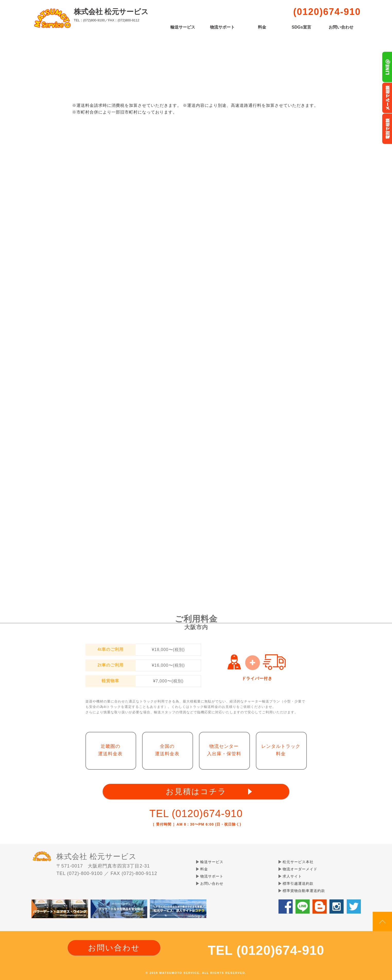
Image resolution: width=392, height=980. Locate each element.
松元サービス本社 (298, 862)
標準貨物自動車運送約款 (304, 891)
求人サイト (292, 876)
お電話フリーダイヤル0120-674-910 (387, 129)
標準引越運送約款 (298, 883)
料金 (262, 27)
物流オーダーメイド (300, 869)
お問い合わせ (341, 27)
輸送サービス (183, 27)
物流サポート (222, 27)
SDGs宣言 (301, 27)
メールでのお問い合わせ (387, 98)
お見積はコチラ (196, 791)
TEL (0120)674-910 (196, 813)
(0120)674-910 (327, 12)
